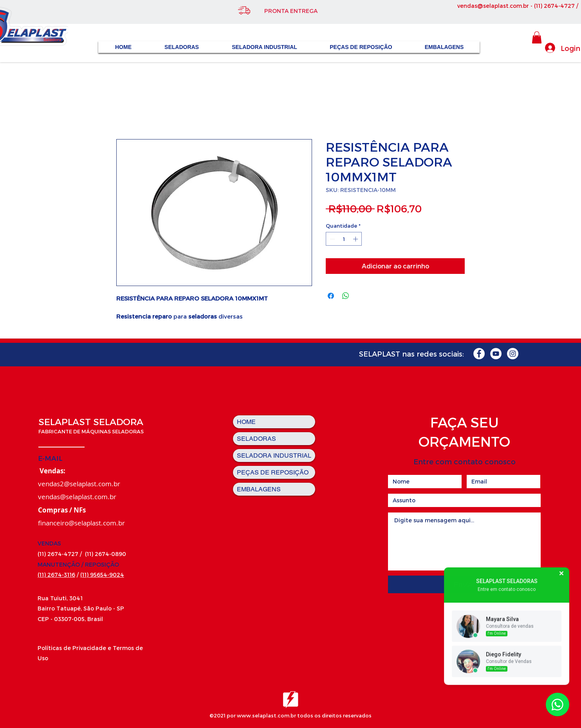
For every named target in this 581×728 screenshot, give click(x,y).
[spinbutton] (344, 239)
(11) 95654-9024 (102, 575)
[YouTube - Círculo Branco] (496, 354)
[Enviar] (464, 584)
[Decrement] (332, 239)
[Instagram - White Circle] (513, 354)
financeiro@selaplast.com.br (81, 523)
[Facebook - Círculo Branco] (479, 354)
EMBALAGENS (259, 489)
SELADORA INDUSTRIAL (274, 455)
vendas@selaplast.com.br (493, 6)
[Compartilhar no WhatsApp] (346, 296)
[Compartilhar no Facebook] (331, 296)
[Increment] (356, 239)
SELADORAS (256, 439)
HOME (246, 422)
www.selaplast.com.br (266, 715)
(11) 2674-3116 (56, 575)
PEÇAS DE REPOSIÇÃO (273, 472)
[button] (537, 37)
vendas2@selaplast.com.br (79, 484)
